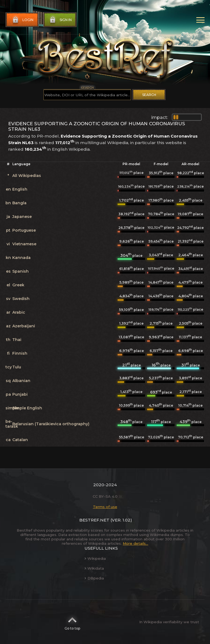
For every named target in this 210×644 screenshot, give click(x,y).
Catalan (20, 440)
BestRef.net (94, 520)
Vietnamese (24, 244)
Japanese (22, 217)
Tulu (17, 367)
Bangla (19, 203)
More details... (135, 543)
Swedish (21, 299)
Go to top (72, 622)
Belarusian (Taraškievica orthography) (51, 424)
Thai (17, 340)
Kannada (21, 258)
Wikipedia (95, 558)
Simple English (27, 408)
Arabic (19, 312)
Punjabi (20, 394)
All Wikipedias (27, 176)
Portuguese (24, 230)
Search (149, 95)
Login (22, 20)
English (20, 189)
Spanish (21, 271)
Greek (18, 285)
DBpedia (94, 578)
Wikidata (94, 568)
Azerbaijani (24, 326)
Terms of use (105, 507)
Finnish (20, 353)
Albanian (21, 381)
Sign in (60, 20)
